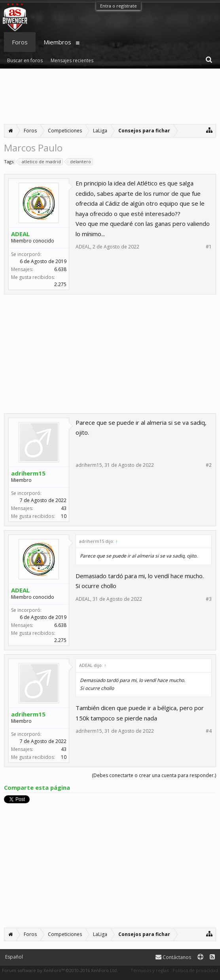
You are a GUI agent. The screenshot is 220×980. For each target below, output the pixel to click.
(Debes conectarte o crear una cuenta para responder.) (154, 775)
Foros (20, 42)
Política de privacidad (195, 970)
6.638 (60, 269)
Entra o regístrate (119, 6)
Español (14, 957)
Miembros (57, 42)
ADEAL (20, 234)
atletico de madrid (40, 162)
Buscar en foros (25, 60)
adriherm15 (28, 473)
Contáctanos (173, 957)
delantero (79, 162)
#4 (209, 731)
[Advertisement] (110, 96)
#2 (209, 465)
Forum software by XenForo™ (60, 970)
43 (64, 508)
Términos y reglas (150, 970)
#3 (209, 599)
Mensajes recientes (72, 60)
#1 (209, 247)
